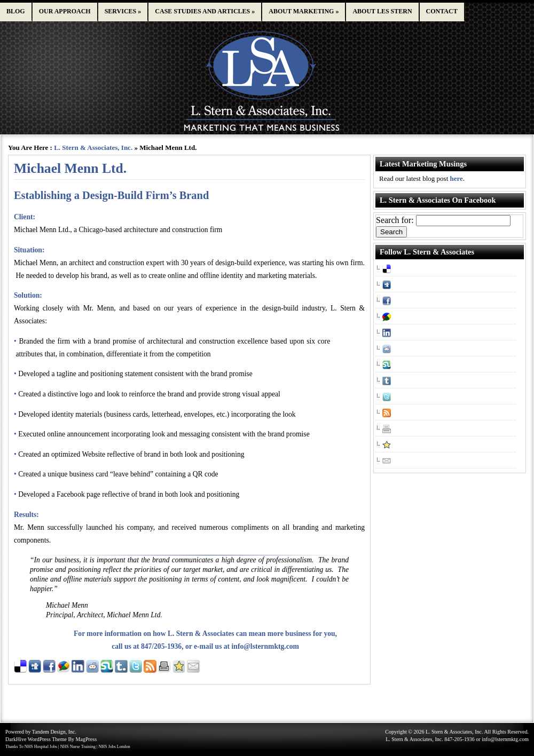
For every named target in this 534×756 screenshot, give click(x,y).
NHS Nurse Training (78, 747)
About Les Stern (382, 11)
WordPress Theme (47, 739)
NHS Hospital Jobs (41, 747)
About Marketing (304, 11)
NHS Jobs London (115, 747)
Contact (442, 11)
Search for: (395, 220)
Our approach (65, 11)
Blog (16, 11)
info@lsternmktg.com (265, 646)
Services (123, 11)
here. (458, 178)
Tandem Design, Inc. (54, 732)
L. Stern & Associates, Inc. (93, 148)
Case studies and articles (205, 11)
